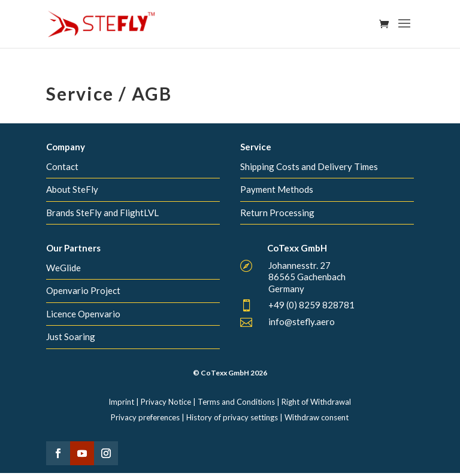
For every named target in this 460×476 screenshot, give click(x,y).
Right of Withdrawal (316, 402)
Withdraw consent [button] (317, 417)
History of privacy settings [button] (232, 417)
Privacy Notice (166, 402)
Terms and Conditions (236, 402)
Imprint (121, 402)
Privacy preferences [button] (145, 417)
